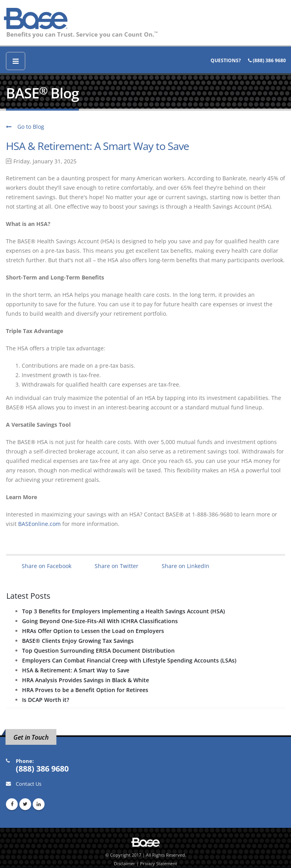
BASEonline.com (39, 524)
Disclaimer (125, 864)
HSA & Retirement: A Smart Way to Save (97, 146)
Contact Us (29, 784)
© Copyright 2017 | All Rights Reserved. (146, 855)
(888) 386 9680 (267, 60)
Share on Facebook (47, 566)
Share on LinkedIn (186, 566)
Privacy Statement (159, 864)
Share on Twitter (117, 566)
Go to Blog (25, 127)
